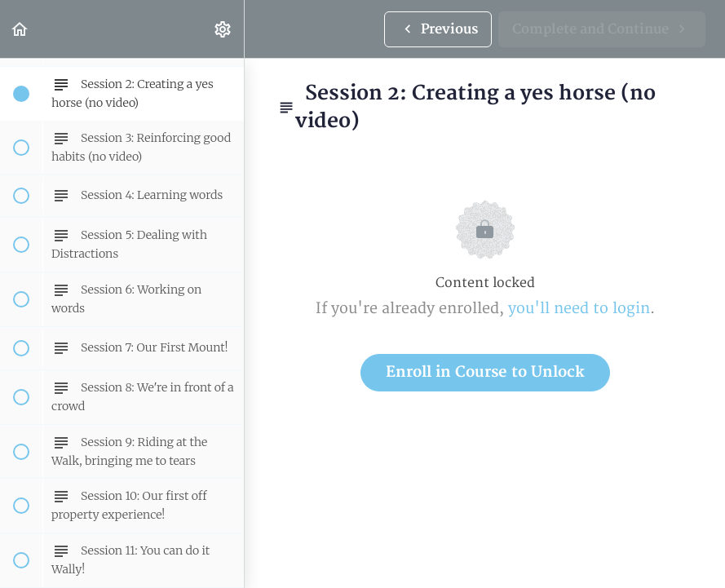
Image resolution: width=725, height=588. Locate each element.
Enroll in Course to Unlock (485, 372)
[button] (20, 29)
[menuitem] (223, 29)
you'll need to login (579, 309)
